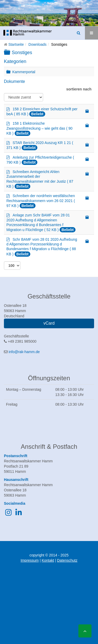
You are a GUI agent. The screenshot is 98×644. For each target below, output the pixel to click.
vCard (49, 323)
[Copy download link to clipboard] (87, 111)
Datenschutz (67, 560)
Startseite (16, 44)
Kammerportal (24, 72)
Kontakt (48, 560)
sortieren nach (79, 89)
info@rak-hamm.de (24, 352)
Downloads (38, 44)
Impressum (30, 560)
